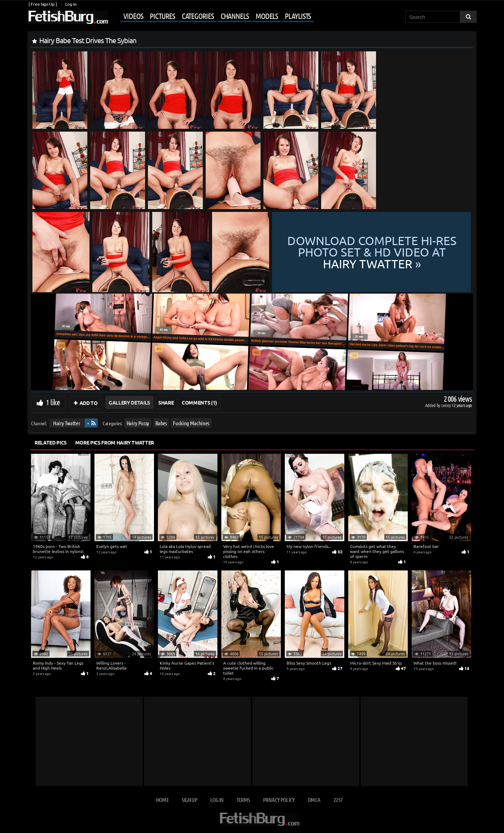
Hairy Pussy (138, 423)
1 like (53, 402)
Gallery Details (129, 402)
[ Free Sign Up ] (43, 4)
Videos (133, 16)
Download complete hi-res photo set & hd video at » (372, 252)
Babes (161, 423)
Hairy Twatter (66, 423)
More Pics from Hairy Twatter (115, 442)
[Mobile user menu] (212, 16)
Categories (198, 16)
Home (162, 800)
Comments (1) (199, 402)
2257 (338, 800)
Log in (71, 4)
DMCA (314, 800)
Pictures (162, 16)
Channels (235, 16)
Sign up (189, 800)
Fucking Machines (191, 423)
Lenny (446, 405)
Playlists (298, 16)
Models (267, 16)
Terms (243, 800)
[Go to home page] (68, 17)
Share (166, 402)
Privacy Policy (279, 800)
